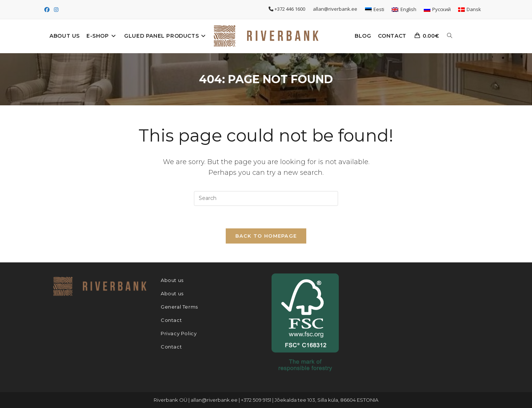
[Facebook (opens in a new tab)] (48, 10)
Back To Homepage (266, 236)
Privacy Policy (179, 333)
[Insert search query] (266, 198)
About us (172, 280)
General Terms (179, 307)
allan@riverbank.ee (336, 9)
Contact (171, 320)
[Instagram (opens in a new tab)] (56, 10)
